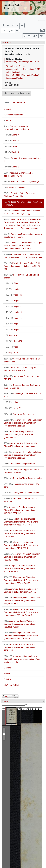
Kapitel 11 (14, 347)
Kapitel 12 (11, 353)
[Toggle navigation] (42, 18)
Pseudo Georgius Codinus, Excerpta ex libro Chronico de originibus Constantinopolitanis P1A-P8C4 (23, 246)
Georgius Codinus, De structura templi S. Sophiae (22, 386)
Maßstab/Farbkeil (12, 685)
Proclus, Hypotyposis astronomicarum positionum (16, 128)
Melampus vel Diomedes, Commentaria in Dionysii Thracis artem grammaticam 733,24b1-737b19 (21, 522)
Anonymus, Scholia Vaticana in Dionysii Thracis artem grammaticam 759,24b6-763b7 (22, 601)
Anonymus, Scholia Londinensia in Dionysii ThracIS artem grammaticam (21, 590)
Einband (7, 109)
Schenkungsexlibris (14, 115)
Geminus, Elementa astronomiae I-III (22, 160)
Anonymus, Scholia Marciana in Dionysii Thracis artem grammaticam (20, 445)
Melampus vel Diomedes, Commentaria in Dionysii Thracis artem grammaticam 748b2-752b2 (21, 545)
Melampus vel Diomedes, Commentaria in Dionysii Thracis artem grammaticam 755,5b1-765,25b (21, 580)
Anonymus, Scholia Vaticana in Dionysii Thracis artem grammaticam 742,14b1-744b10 (20, 569)
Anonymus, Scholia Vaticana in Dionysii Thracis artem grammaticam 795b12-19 (20, 647)
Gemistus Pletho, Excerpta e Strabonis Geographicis (20, 195)
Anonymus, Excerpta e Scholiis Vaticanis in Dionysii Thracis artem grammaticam (20, 435)
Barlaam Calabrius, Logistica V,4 (21, 182)
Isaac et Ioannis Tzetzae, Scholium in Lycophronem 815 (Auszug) (23, 212)
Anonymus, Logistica (15, 187)
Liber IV (13, 408)
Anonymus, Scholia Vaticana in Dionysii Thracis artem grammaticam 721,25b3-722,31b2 (20, 510)
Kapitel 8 (13, 330)
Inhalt (7, 102)
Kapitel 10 (13, 341)
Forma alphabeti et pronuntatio (20, 464)
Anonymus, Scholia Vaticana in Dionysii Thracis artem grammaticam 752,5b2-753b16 (22, 557)
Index (7, 121)
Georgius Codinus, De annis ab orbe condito (22, 360)
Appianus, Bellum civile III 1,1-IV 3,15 (22, 395)
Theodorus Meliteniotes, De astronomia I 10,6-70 (18, 174)
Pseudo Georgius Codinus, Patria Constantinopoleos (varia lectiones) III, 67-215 (22, 266)
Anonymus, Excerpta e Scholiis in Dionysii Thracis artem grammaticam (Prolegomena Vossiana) (23, 423)
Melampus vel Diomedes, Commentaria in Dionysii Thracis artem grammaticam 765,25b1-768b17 (21, 612)
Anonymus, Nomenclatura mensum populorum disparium (23, 236)
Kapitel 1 (13, 289)
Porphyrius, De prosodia (19, 414)
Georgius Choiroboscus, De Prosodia (20, 500)
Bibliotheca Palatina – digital (13, 7)
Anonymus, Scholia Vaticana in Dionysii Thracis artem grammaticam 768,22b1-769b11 (20, 624)
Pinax (12, 283)
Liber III (12, 402)
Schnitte (7, 679)
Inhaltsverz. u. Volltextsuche (17, 93)
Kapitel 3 (12, 167)
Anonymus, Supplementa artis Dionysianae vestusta (21, 471)
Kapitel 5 (12, 141)
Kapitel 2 (13, 295)
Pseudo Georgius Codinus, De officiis (21, 276)
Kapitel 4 (12, 135)
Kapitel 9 (11, 335)
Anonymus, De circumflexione (22, 493)
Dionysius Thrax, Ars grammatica (23, 478)
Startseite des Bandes (16, 66)
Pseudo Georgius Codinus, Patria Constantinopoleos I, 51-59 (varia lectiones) (23, 256)
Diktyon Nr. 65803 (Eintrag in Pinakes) (23, 75)
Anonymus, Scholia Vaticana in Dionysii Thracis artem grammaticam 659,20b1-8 (20, 534)
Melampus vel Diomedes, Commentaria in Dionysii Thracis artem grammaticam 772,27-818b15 (21, 636)
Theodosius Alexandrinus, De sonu (21, 485)
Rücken (7, 674)
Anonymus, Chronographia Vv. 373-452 (22, 378)
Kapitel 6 (12, 146)
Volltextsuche (19, 102)
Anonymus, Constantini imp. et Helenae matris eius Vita (20, 369)
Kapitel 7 (12, 152)
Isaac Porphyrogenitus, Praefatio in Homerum (23, 203)
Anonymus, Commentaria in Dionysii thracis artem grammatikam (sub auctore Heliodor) (22, 659)
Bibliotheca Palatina (15, 78)
